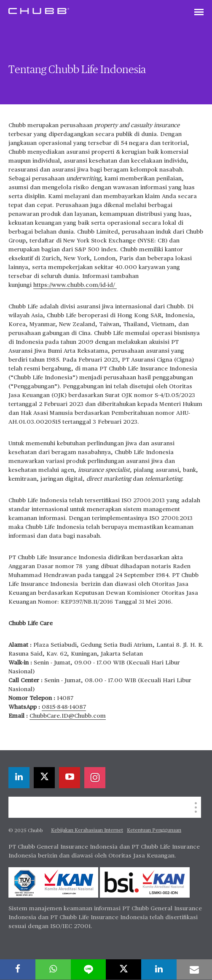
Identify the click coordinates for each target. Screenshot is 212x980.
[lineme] (89, 969)
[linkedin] (19, 778)
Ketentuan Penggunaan (154, 830)
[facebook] (18, 969)
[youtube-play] (70, 778)
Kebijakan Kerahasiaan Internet (87, 830)
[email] (194, 969)
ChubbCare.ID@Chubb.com (68, 716)
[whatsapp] (53, 969)
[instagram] (95, 778)
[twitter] (44, 778)
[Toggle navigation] (199, 13)
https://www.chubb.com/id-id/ (75, 285)
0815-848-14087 (64, 707)
